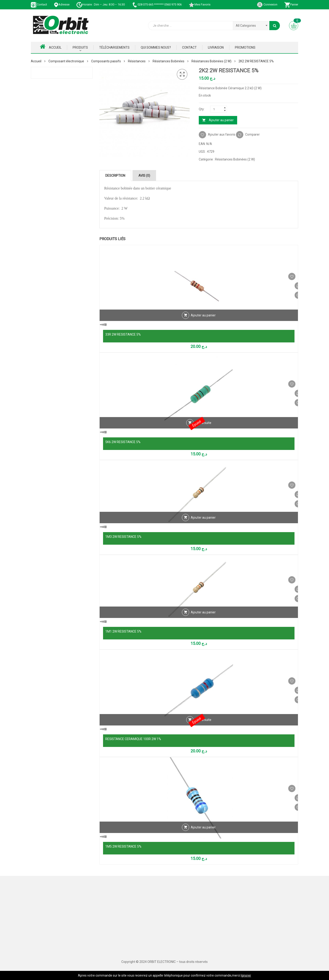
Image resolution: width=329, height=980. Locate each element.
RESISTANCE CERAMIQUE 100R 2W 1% (133, 739)
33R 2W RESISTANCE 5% (123, 334)
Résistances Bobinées (168, 61)
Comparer (252, 134)
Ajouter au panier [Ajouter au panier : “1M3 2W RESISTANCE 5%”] (203, 527)
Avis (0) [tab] (144, 176)
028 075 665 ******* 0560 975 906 (157, 4)
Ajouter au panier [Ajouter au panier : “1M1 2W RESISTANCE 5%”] (203, 622)
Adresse (62, 4)
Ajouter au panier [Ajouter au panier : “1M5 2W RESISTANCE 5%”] (203, 837)
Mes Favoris (199, 4)
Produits (80, 47)
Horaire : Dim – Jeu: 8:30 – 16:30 (101, 4)
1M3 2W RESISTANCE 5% (123, 537)
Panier (291, 4)
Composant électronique (66, 61)
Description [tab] (115, 176)
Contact (39, 4)
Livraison (216, 47)
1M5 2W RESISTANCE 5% (123, 846)
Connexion (267, 4)
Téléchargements (114, 47)
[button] (182, 74)
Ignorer (246, 975)
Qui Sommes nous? (156, 47)
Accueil (51, 47)
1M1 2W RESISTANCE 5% (123, 631)
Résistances (137, 61)
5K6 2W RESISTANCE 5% (123, 442)
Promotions (245, 47)
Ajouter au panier (221, 120)
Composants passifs (106, 61)
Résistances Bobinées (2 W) (211, 61)
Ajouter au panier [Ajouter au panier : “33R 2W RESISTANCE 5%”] (203, 325)
